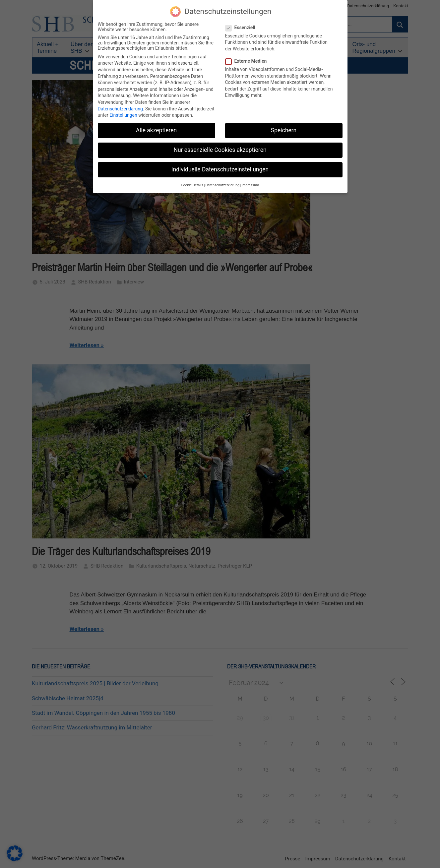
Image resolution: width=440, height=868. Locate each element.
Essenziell (242, 25)
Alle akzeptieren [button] (157, 128)
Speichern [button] (284, 128)
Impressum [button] (250, 183)
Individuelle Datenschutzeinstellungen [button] (220, 167)
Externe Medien (248, 58)
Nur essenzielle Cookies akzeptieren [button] (220, 148)
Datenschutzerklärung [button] (222, 183)
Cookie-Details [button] (192, 183)
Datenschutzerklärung (120, 106)
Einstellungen (123, 112)
